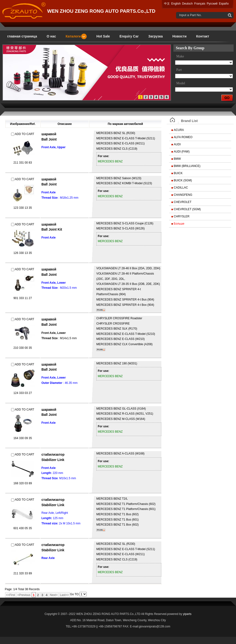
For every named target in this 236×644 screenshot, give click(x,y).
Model (181, 83)
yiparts (187, 614)
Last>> (64, 595)
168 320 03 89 (23, 483)
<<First (10, 595)
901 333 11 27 (23, 298)
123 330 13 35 (23, 208)
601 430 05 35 (23, 528)
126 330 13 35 (23, 253)
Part (179, 70)
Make (180, 56)
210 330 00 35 (23, 348)
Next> (54, 595)
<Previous (24, 595)
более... (101, 310)
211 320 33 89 (23, 573)
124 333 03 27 (23, 393)
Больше (179, 224)
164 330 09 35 (23, 438)
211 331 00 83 (23, 163)
